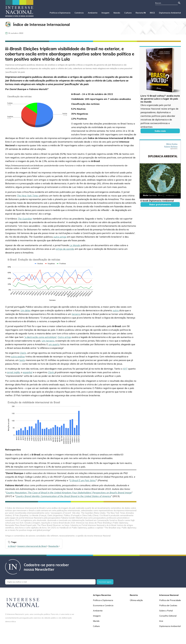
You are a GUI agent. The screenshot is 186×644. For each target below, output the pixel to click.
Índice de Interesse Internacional (41, 25)
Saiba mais (160, 131)
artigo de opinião (65, 249)
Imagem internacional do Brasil (32, 546)
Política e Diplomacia (60, 13)
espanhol (28, 372)
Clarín (23, 353)
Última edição (136, 600)
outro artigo (60, 237)
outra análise (18, 356)
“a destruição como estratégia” (40, 337)
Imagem (105, 13)
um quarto (54, 344)
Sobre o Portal (166, 611)
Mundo (117, 13)
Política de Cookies (168, 605)
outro (116, 310)
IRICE (152, 13)
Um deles (26, 310)
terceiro (76, 314)
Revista (141, 13)
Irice (161, 621)
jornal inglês (13, 372)
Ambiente (93, 13)
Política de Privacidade (170, 600)
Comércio (79, 13)
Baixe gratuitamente (160, 204)
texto (22, 360)
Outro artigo (64, 337)
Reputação (53, 546)
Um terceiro (48, 341)
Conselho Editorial (168, 616)
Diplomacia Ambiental (170, 13)
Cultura (128, 13)
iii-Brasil (12, 546)
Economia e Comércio (103, 605)
